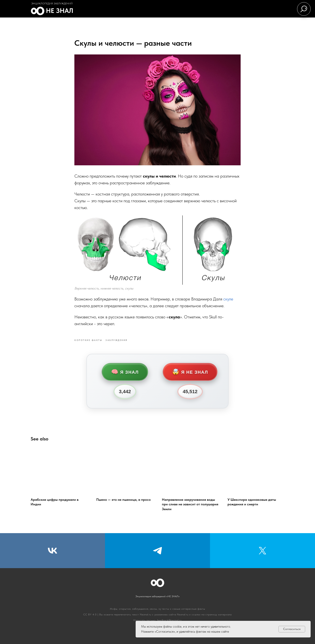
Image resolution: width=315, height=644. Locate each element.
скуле (228, 299)
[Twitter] (262, 551)
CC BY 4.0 (90, 614)
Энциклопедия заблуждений (52, 3)
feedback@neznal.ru (169, 620)
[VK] (52, 551)
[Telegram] (157, 551)
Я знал (125, 372)
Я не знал (190, 372)
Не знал (60, 10)
